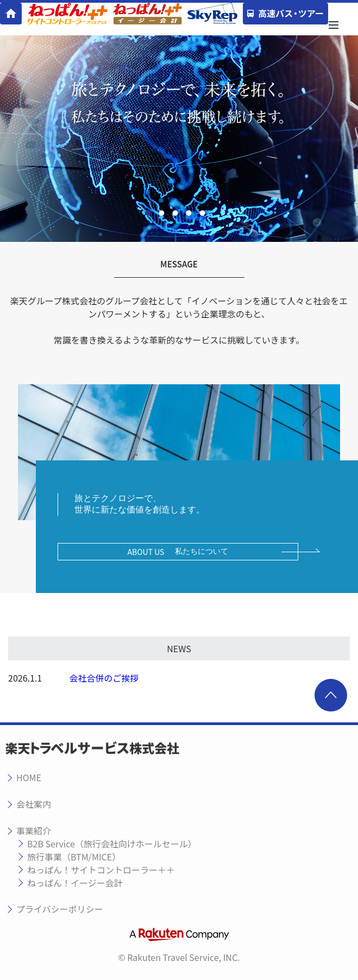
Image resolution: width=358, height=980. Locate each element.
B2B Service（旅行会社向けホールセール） (112, 844)
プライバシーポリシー (60, 909)
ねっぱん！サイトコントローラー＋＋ (101, 870)
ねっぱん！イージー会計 (75, 883)
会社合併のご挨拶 (104, 678)
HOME (29, 777)
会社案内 (34, 804)
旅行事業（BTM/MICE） (74, 857)
